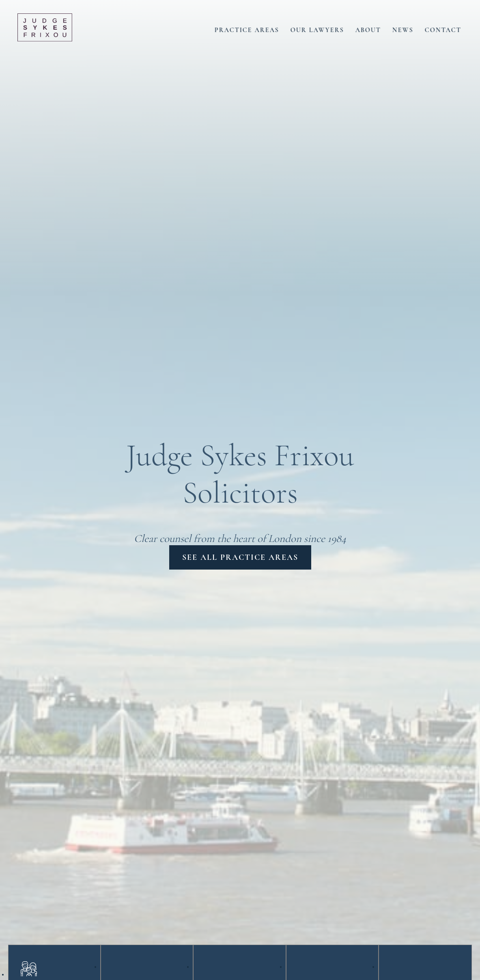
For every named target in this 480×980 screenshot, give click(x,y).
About (375, 29)
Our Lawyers (324, 29)
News (410, 29)
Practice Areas (254, 29)
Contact (450, 29)
